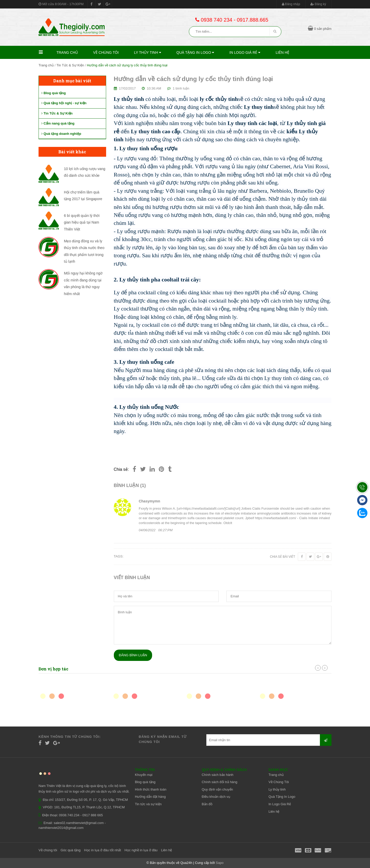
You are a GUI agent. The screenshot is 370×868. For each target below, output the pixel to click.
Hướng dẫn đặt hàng (150, 797)
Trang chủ (67, 52)
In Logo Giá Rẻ (245, 52)
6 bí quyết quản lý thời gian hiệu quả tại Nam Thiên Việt (82, 222)
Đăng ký (318, 4)
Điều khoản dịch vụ (216, 797)
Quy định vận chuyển (217, 789)
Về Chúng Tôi (106, 52)
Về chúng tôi (48, 850)
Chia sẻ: (121, 469)
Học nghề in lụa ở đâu (141, 850)
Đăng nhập (291, 4)
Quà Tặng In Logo (195, 52)
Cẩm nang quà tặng (58, 123)
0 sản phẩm (320, 29)
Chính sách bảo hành (218, 775)
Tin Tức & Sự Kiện (70, 65)
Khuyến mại (144, 775)
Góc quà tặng (71, 850)
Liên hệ (283, 52)
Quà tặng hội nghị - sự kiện (64, 103)
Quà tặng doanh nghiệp (61, 134)
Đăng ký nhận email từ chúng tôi (163, 739)
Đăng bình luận (133, 655)
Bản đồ (207, 804)
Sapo (220, 863)
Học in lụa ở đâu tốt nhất (103, 850)
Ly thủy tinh (148, 52)
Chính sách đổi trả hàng (220, 782)
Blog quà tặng (54, 93)
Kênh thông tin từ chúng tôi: (70, 737)
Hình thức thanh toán (151, 789)
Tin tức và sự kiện (148, 804)
